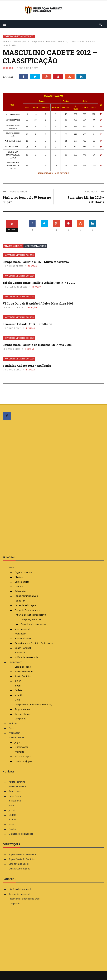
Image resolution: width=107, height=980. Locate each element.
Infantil (18, 695)
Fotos (11, 728)
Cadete (18, 690)
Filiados (19, 577)
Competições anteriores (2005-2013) (19, 36)
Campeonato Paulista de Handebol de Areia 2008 (37, 345)
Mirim (18, 700)
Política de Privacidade (26, 657)
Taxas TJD (20, 601)
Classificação (22, 747)
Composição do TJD (31, 620)
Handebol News (23, 638)
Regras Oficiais (23, 714)
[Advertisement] (28, 488)
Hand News (15, 796)
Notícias (13, 723)
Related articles (13, 246)
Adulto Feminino (23, 676)
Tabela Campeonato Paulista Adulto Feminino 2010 (39, 283)
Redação (8, 68)
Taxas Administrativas (26, 596)
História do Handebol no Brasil (25, 899)
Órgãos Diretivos (23, 572)
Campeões (20, 719)
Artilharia (19, 752)
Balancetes (21, 591)
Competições (15, 662)
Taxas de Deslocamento (27, 610)
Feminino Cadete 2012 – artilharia (27, 366)
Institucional (15, 801)
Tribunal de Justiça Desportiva (30, 615)
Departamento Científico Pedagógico (34, 643)
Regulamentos (22, 709)
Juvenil (18, 686)
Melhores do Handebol (21, 834)
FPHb (11, 568)
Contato (19, 586)
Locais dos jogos (23, 761)
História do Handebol (20, 889)
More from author (35, 246)
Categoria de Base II (19, 864)
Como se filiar (22, 582)
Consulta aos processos (33, 624)
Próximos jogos (23, 756)
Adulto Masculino (24, 671)
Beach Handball (23, 648)
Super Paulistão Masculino (23, 854)
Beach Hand (15, 791)
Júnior (18, 681)
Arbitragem (20, 634)
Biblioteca (20, 652)
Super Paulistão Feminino (22, 859)
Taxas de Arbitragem (26, 605)
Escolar (12, 829)
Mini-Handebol (22, 629)
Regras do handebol (19, 894)
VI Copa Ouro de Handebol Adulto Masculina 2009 (38, 303)
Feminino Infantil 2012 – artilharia (28, 324)
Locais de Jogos (23, 667)
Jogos (18, 742)
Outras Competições (19, 869)
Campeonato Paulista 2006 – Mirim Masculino (36, 262)
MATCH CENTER (17, 737)
